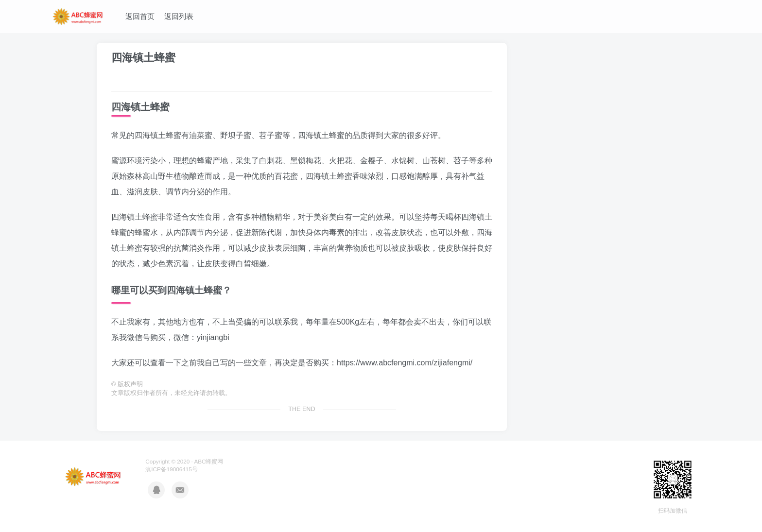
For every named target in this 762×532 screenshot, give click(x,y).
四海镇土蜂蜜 (143, 58)
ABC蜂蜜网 (208, 461)
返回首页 (140, 16)
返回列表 (179, 16)
